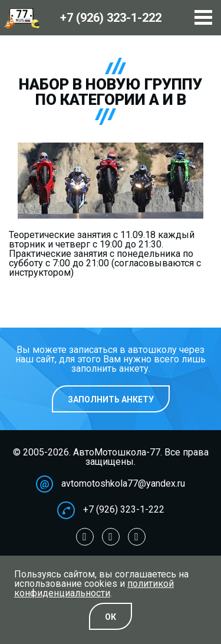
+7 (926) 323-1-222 (124, 509)
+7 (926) (111, 18)
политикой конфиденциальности (94, 588)
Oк (111, 617)
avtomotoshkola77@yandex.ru (123, 483)
